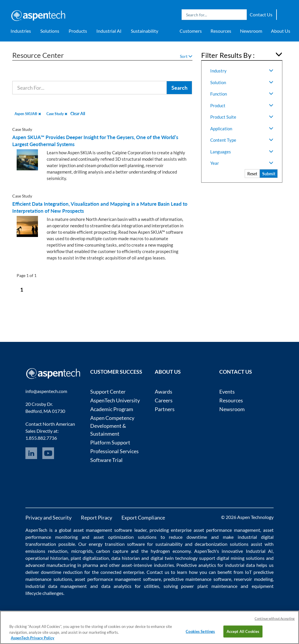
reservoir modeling (253, 579)
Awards (164, 392)
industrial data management (56, 586)
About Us (281, 31)
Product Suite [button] (242, 117)
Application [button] (242, 129)
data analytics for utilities (130, 586)
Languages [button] (242, 152)
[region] (149, 627)
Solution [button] (242, 82)
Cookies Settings (200, 631)
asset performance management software (118, 579)
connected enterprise (122, 572)
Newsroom (251, 31)
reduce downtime (188, 537)
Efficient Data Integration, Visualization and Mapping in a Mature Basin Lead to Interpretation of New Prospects (100, 207)
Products (78, 31)
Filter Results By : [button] (228, 55)
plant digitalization (90, 558)
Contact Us (261, 14)
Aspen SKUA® (28, 114)
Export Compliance (143, 517)
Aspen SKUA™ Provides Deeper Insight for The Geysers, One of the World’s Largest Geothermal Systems (95, 141)
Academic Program (112, 409)
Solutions (50, 31)
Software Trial (106, 460)
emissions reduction (46, 551)
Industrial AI (109, 31)
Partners (165, 409)
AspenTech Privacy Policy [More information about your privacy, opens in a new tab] (33, 638)
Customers (191, 31)
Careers (164, 400)
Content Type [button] (242, 140)
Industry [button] (242, 71)
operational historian (47, 558)
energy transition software (117, 544)
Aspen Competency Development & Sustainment (112, 426)
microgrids (82, 551)
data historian (126, 558)
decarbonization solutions (222, 544)
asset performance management (227, 530)
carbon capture (112, 551)
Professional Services (114, 451)
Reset (252, 174)
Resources (221, 31)
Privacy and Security (48, 517)
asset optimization (114, 537)
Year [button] (242, 163)
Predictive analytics (196, 565)
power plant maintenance (209, 586)
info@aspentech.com (46, 391)
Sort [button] (186, 56)
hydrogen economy (171, 551)
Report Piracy (97, 517)
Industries (21, 31)
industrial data (240, 565)
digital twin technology (174, 558)
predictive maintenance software (197, 579)
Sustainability (145, 31)
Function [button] (242, 94)
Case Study (57, 114)
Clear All (78, 114)
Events (227, 392)
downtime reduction (62, 572)
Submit (269, 174)
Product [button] (242, 105)
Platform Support (110, 442)
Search (241, 15)
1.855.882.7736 (41, 438)
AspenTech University (115, 400)
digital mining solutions (241, 558)
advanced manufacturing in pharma (62, 565)
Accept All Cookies (243, 631)
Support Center (108, 392)
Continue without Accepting (275, 618)
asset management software (103, 530)
